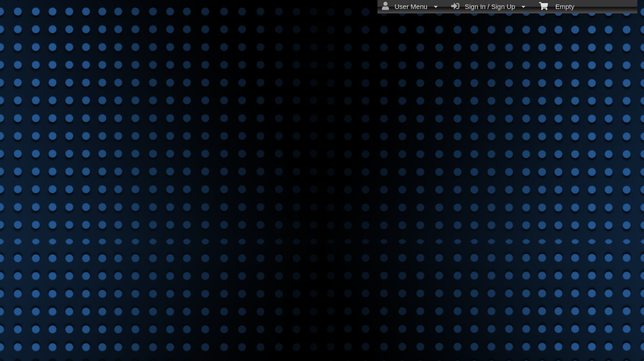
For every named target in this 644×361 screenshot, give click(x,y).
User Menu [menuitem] (410, 6)
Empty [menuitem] (557, 6)
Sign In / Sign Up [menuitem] (488, 6)
